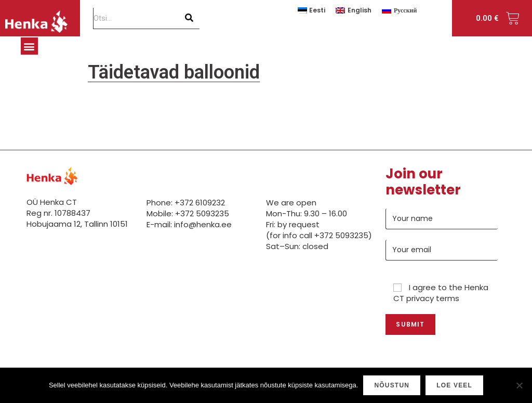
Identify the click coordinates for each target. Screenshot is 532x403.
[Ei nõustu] (519, 385)
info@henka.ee (203, 224)
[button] (29, 46)
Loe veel (454, 385)
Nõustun (392, 385)
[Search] (189, 18)
